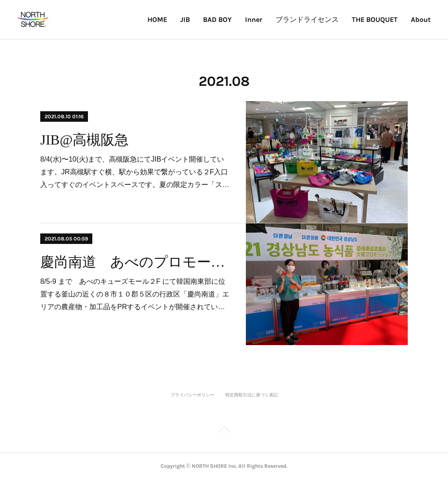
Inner (254, 19)
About (421, 19)
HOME (157, 19)
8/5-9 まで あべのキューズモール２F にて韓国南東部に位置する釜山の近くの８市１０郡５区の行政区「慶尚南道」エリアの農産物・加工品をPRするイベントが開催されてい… (135, 294)
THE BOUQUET (375, 19)
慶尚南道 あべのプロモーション (135, 262)
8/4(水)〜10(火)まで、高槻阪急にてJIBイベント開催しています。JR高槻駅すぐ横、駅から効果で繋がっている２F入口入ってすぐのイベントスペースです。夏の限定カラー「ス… (135, 172)
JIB (185, 19)
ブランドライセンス (307, 19)
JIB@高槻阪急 (84, 140)
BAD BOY (217, 19)
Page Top (224, 431)
